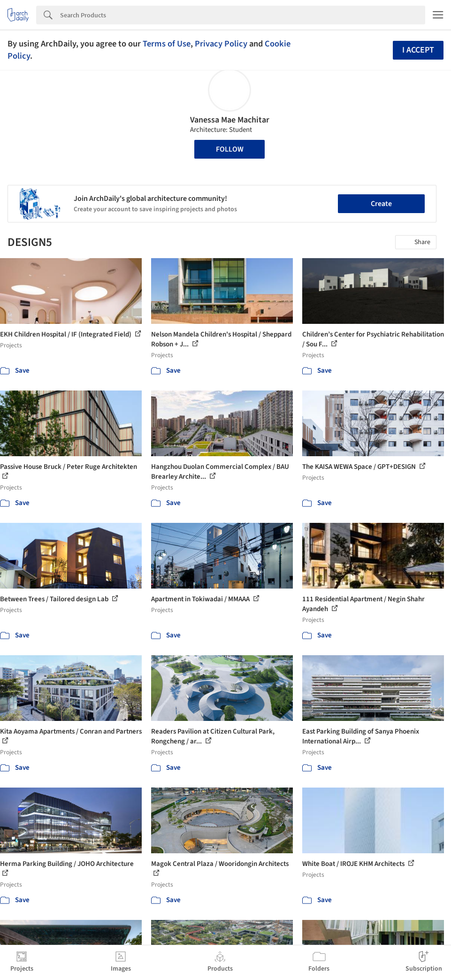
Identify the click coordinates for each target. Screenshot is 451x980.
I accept (418, 50)
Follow (230, 149)
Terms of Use (167, 44)
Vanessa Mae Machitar (230, 120)
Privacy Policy (221, 44)
